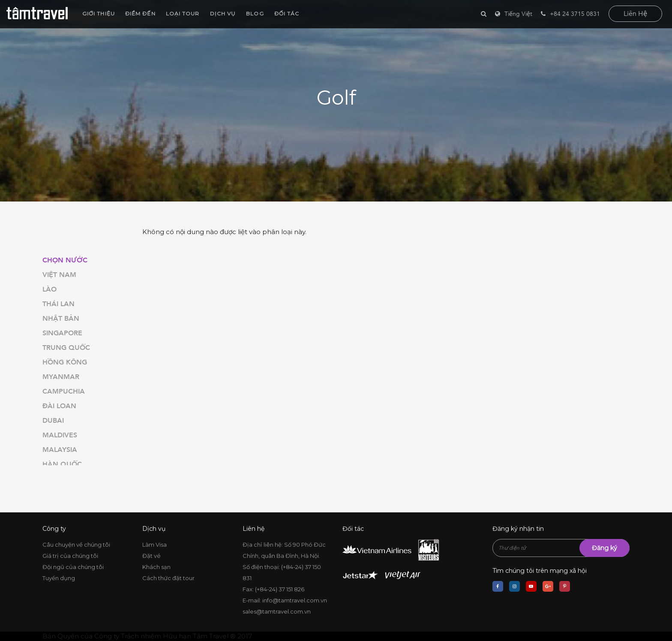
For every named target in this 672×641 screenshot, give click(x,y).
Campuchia (64, 391)
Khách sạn (156, 567)
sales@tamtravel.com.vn (277, 611)
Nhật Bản (61, 319)
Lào (49, 289)
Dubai (53, 421)
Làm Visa (154, 545)
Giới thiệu (97, 14)
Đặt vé (151, 556)
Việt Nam (59, 275)
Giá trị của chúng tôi (70, 556)
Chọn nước (65, 260)
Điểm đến (139, 14)
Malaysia (60, 450)
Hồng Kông (65, 362)
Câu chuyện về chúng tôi (76, 545)
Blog (253, 14)
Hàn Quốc (62, 464)
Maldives (60, 435)
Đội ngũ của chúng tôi (73, 567)
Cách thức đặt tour (168, 578)
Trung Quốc (66, 348)
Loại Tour (181, 14)
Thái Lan (58, 304)
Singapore (62, 333)
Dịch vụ (221, 14)
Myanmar (61, 377)
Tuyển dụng (59, 578)
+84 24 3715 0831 (570, 14)
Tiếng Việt (518, 14)
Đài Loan (59, 406)
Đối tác (285, 14)
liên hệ (635, 14)
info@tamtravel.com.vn (295, 600)
